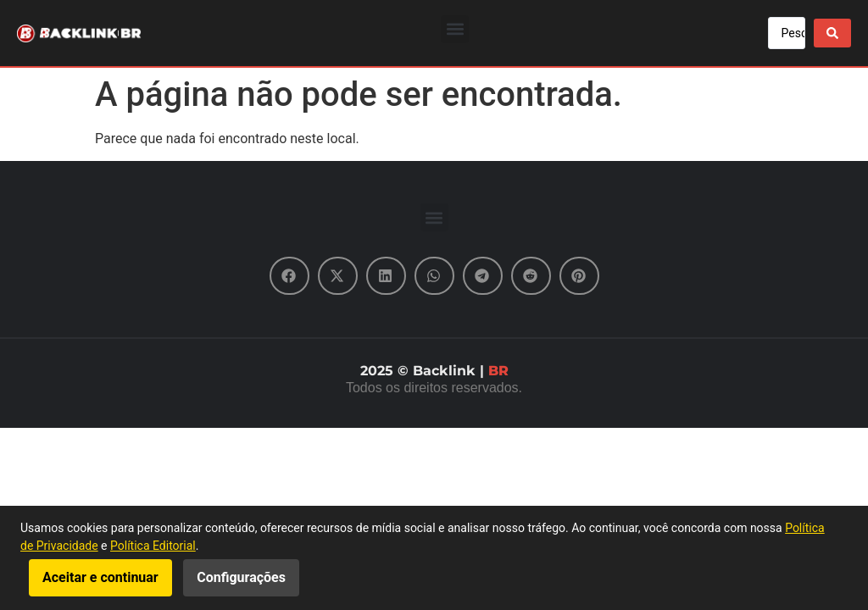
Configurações (241, 577)
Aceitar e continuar (100, 577)
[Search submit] (832, 33)
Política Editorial (153, 546)
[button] (455, 29)
